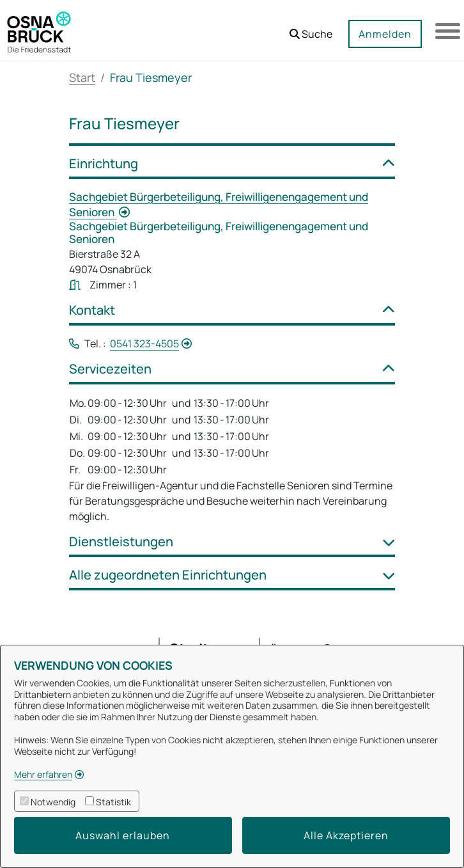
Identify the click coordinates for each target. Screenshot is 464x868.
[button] (310, 29)
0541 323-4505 (144, 343)
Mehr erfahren (43, 774)
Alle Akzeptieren (346, 835)
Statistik (113, 802)
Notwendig (53, 802)
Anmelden (384, 34)
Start (82, 77)
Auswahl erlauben (123, 835)
